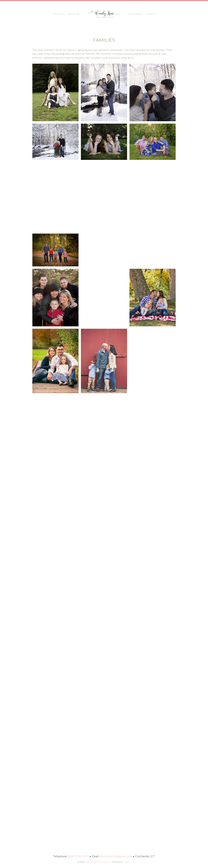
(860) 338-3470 (78, 855)
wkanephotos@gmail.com (116, 855)
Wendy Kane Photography (104, 13)
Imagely (127, 861)
